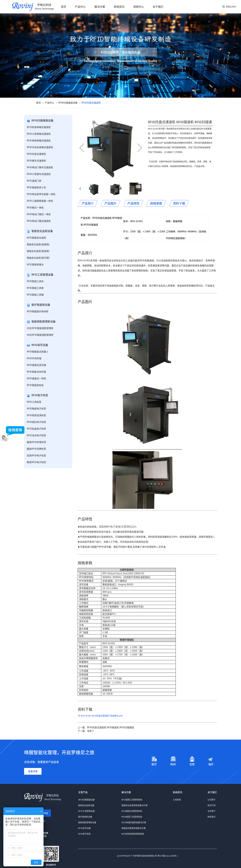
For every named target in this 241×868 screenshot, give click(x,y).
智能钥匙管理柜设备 (44, 322)
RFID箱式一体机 (35, 208)
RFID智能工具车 (35, 281)
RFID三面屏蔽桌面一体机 (40, 201)
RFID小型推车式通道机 (39, 174)
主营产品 (83, 792)
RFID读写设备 (40, 345)
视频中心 (139, 7)
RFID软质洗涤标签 (36, 415)
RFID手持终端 (34, 358)
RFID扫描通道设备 (68, 103)
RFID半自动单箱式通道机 (40, 147)
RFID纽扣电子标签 (36, 422)
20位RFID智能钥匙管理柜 (40, 328)
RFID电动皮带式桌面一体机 (41, 194)
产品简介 (88, 203)
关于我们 (158, 7)
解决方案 (100, 7)
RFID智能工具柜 (35, 288)
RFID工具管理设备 (42, 275)
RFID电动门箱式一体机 (39, 214)
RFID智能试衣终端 (36, 372)
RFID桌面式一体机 (36, 378)
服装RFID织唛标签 (36, 442)
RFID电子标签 (40, 395)
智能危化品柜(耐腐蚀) (38, 244)
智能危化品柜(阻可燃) (38, 258)
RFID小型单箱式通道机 (39, 134)
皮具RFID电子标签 (36, 456)
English (231, 7)
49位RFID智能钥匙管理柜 (40, 335)
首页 (64, 7)
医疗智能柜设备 (41, 305)
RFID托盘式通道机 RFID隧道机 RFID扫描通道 (111, 727)
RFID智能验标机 (35, 385)
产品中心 (80, 7)
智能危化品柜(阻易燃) (38, 251)
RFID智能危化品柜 (36, 238)
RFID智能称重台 (35, 265)
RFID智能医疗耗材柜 (38, 311)
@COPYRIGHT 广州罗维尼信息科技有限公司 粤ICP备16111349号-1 (148, 856)
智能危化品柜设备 (42, 231)
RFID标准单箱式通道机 (39, 127)
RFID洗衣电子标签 (36, 435)
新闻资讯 (119, 7)
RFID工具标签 (34, 402)
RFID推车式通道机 (36, 161)
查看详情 (33, 771)
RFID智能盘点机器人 (38, 352)
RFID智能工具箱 (35, 295)
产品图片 (110, 203)
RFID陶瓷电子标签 (36, 409)
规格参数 (156, 203)
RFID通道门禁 (34, 181)
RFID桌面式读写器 (36, 365)
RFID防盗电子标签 (36, 429)
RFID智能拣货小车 (36, 187)
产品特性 (133, 203)
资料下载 (179, 203)
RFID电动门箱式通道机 (39, 221)
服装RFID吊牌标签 (36, 449)
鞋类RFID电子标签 (36, 462)
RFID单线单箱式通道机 (39, 141)
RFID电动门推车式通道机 (40, 167)
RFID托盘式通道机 (91, 103)
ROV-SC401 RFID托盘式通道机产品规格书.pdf (102, 716)
